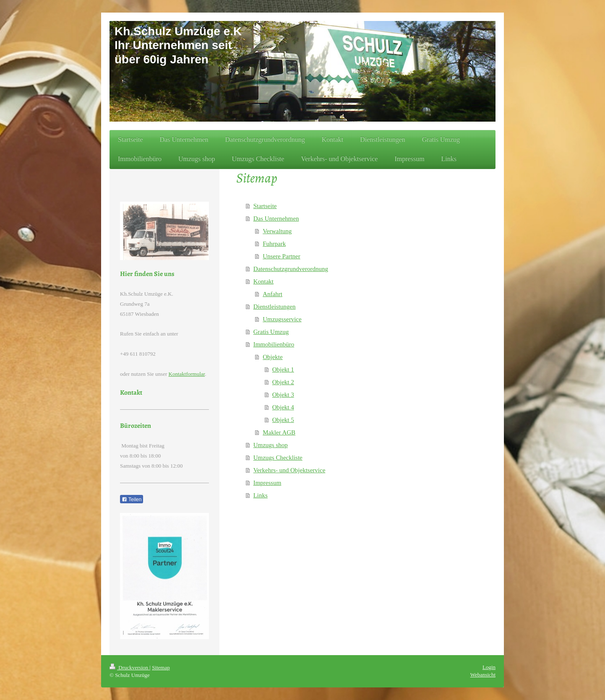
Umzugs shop (271, 445)
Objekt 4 (283, 407)
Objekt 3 (283, 395)
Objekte (273, 357)
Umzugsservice (282, 319)
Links (261, 495)
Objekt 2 (283, 382)
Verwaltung (277, 231)
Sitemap (161, 667)
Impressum (267, 483)
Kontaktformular (187, 374)
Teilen (132, 500)
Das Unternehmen (276, 219)
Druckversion (129, 667)
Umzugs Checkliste (278, 458)
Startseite (265, 206)
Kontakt (263, 281)
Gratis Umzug (271, 332)
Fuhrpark (274, 244)
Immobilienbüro (274, 344)
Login (489, 667)
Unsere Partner (282, 256)
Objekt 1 (283, 370)
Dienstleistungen (275, 307)
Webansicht (483, 675)
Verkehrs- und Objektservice (289, 470)
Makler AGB (279, 432)
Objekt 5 (283, 420)
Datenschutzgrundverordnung (291, 269)
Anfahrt (273, 294)
